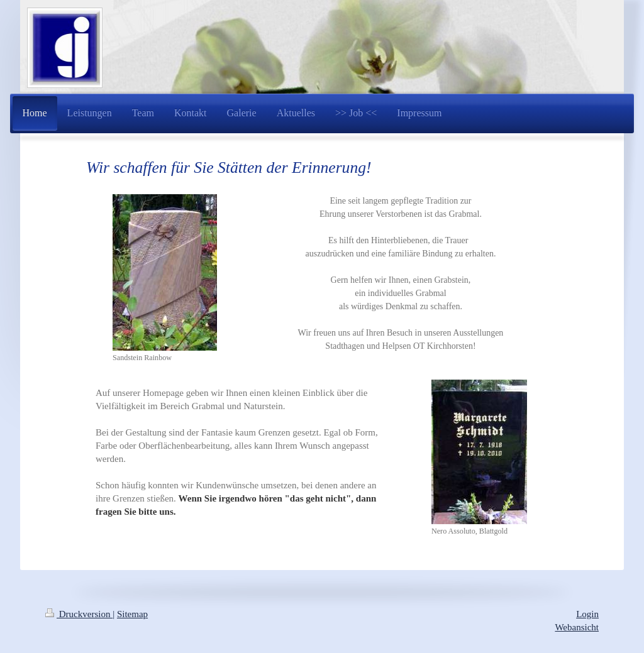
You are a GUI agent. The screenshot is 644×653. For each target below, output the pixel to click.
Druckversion (79, 614)
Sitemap (132, 614)
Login (587, 614)
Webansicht (577, 627)
